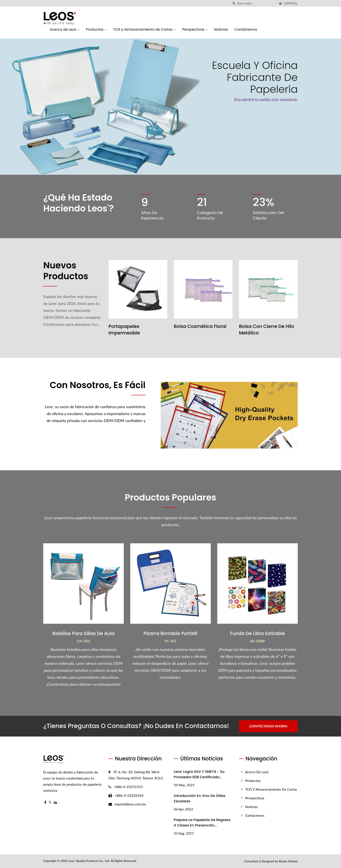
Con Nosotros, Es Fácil (98, 385)
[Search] (256, 3)
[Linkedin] (55, 802)
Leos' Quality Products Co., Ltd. (89, 861)
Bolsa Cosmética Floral (200, 326)
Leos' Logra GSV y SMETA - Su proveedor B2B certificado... (199, 774)
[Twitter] (50, 802)
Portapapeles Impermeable (124, 330)
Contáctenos (246, 29)
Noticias (221, 29)
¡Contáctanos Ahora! (268, 726)
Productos (96, 29)
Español (291, 3)
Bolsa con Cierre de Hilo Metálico (267, 330)
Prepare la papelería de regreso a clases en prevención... (202, 823)
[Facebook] (45, 802)
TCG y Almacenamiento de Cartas (144, 29)
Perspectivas (195, 29)
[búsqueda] (234, 3)
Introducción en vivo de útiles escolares (200, 798)
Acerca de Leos (65, 29)
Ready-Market (288, 861)
